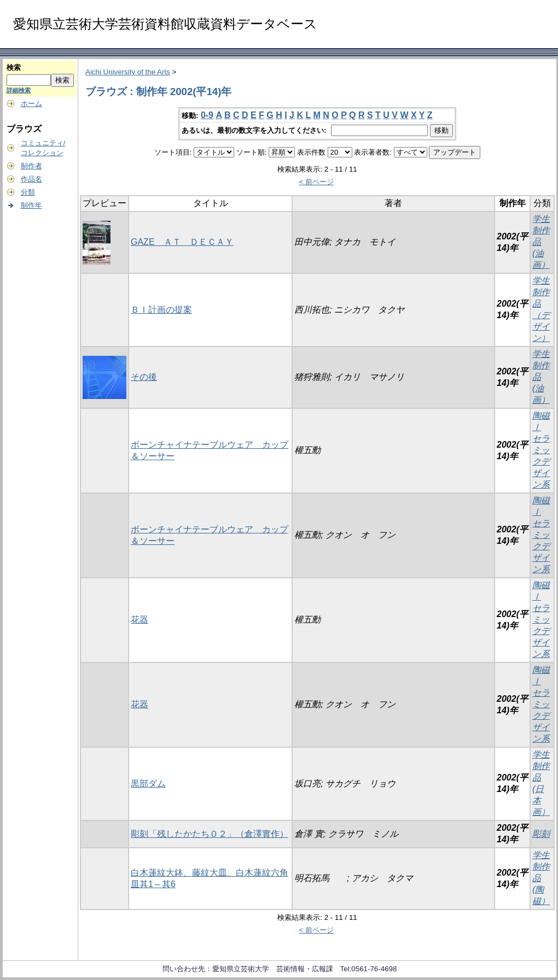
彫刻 (541, 834)
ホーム (31, 104)
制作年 (31, 205)
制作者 (31, 166)
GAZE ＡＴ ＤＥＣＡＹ (182, 242)
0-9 (207, 115)
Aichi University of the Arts (128, 72)
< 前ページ (316, 182)
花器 (139, 620)
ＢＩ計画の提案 (161, 310)
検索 (14, 68)
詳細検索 (19, 90)
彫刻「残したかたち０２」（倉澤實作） (210, 834)
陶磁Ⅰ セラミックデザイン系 (541, 450)
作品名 (31, 179)
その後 (144, 377)
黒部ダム (148, 784)
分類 (28, 192)
